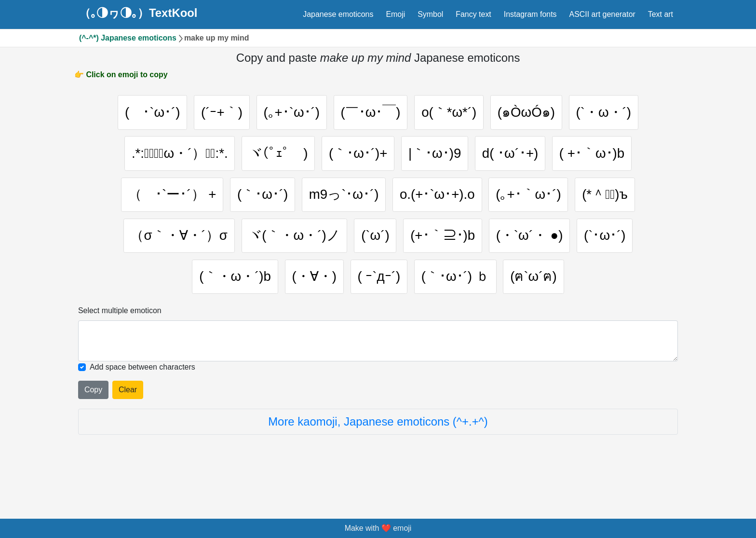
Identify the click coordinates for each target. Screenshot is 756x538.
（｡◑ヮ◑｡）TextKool (138, 13)
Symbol (430, 14)
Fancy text (473, 14)
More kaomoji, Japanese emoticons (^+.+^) (378, 452)
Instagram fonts (530, 14)
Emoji (395, 14)
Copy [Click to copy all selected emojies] (93, 420)
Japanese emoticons (338, 14)
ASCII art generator (602, 14)
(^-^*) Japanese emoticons (128, 38)
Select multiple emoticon (120, 341)
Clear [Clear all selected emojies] (128, 420)
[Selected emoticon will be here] (378, 372)
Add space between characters (142, 397)
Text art (661, 14)
